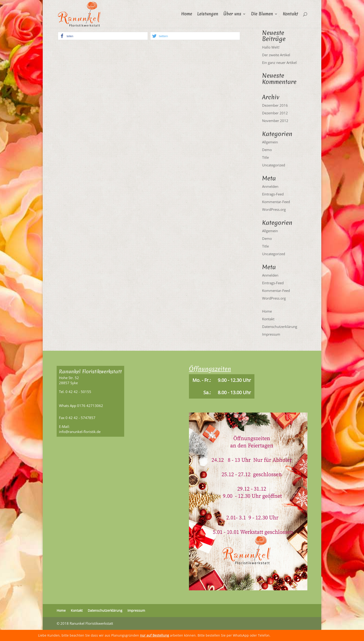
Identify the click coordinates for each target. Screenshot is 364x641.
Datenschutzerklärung (280, 327)
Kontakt (290, 15)
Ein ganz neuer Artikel (279, 63)
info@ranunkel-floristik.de (80, 432)
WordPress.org (274, 209)
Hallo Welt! (271, 47)
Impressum (271, 334)
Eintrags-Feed (273, 194)
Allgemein (270, 142)
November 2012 (275, 121)
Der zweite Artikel (276, 55)
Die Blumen (262, 15)
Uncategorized (274, 165)
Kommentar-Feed (276, 202)
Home (187, 15)
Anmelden (270, 186)
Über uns (232, 15)
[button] (103, 36)
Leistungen (208, 15)
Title (265, 157)
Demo (267, 150)
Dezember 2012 (275, 113)
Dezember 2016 (275, 105)
